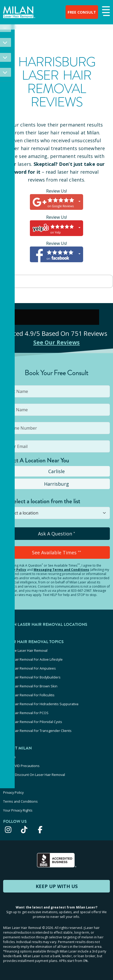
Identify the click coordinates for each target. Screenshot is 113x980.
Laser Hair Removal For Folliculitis (29, 695)
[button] (105, 12)
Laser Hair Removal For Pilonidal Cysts (33, 722)
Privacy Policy (15, 570)
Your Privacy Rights (18, 810)
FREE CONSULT (78, 12)
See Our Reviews (56, 342)
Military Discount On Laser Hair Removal (34, 775)
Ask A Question (56, 534)
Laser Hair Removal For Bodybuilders (32, 677)
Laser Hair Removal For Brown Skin (30, 686)
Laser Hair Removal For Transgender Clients (37, 731)
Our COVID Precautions (21, 766)
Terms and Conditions (20, 801)
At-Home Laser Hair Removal (25, 650)
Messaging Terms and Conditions (61, 570)
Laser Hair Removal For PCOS (26, 713)
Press (8, 784)
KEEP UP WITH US (57, 886)
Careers (9, 757)
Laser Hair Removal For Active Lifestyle (33, 659)
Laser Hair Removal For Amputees (29, 668)
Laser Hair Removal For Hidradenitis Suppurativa (41, 704)
